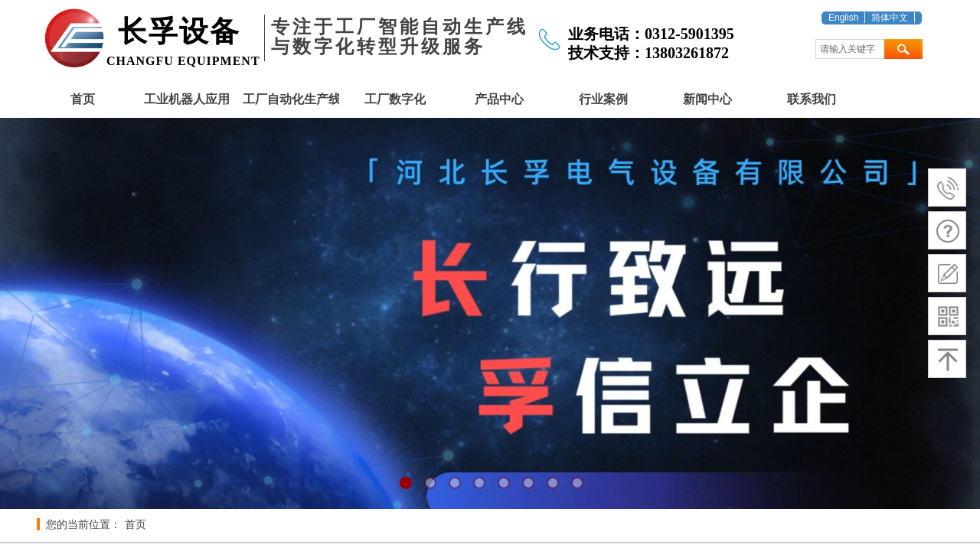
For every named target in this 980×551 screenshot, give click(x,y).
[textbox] (850, 49)
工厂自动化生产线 (291, 99)
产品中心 (499, 99)
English (843, 18)
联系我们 (812, 99)
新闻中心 (707, 99)
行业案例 (603, 99)
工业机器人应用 (187, 99)
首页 (83, 99)
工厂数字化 (395, 99)
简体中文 (890, 18)
